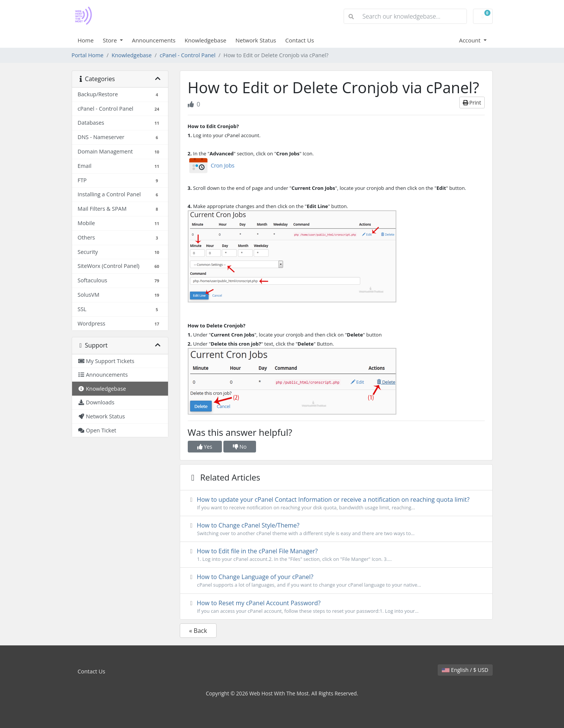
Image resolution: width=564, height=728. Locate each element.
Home (86, 40)
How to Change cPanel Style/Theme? (336, 529)
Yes (205, 447)
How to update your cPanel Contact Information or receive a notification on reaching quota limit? (336, 503)
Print (472, 103)
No (240, 447)
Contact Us (300, 40)
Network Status (256, 40)
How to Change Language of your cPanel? (336, 581)
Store (111, 40)
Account (471, 40)
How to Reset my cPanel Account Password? (336, 607)
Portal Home (88, 55)
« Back (198, 631)
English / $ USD (465, 670)
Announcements (154, 40)
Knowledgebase (206, 40)
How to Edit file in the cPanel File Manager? (336, 555)
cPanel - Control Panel (188, 55)
